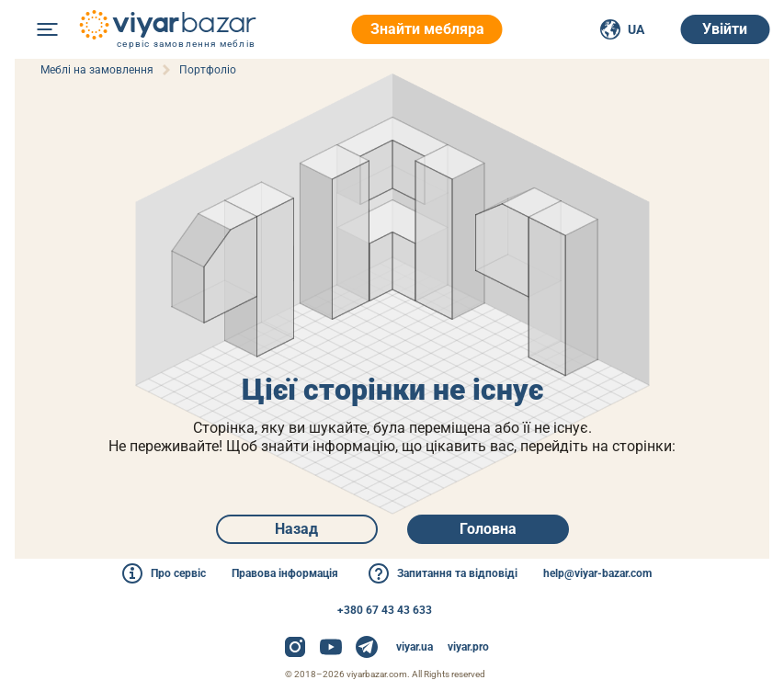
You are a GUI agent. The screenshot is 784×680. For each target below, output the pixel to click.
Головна (488, 529)
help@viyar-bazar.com (597, 573)
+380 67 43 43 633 (385, 610)
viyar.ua (415, 647)
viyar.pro (468, 647)
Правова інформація (285, 573)
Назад (296, 529)
